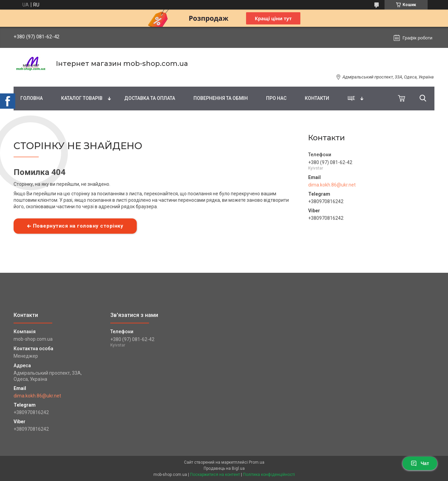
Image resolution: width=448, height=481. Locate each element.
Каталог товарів (82, 98)
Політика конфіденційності (269, 475)
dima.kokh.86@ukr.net (332, 185)
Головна (32, 98)
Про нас (276, 98)
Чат (420, 463)
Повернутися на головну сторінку (78, 226)
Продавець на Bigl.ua (224, 468)
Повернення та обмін (221, 98)
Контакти (317, 98)
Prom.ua (257, 462)
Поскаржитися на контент (215, 475)
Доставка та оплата (150, 98)
